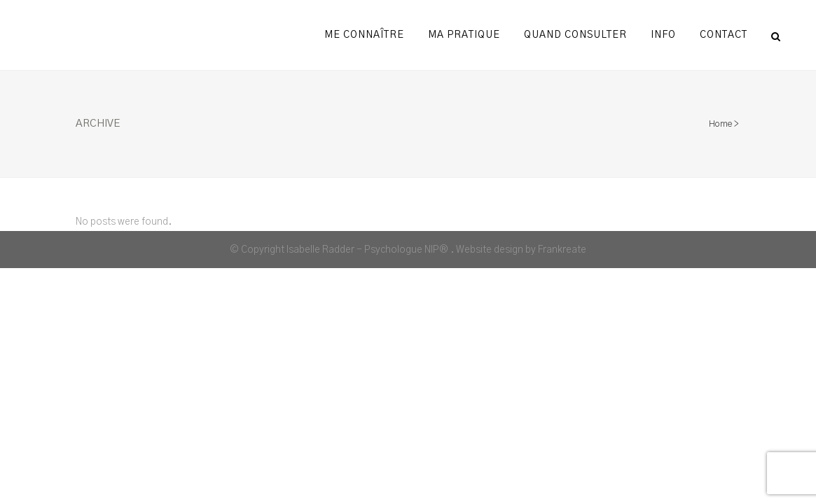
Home (720, 124)
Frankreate (562, 250)
